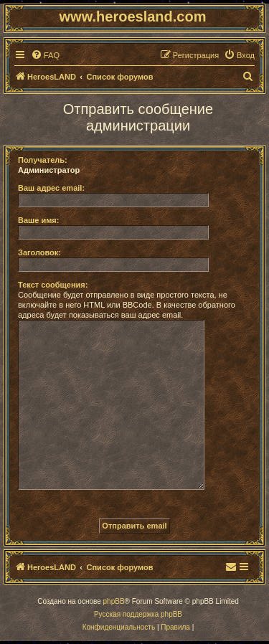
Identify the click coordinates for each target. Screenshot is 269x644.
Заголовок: (39, 252)
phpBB (114, 601)
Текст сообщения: (53, 285)
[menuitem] (45, 55)
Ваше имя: (38, 220)
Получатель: (43, 160)
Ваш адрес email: (51, 188)
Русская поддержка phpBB (138, 614)
